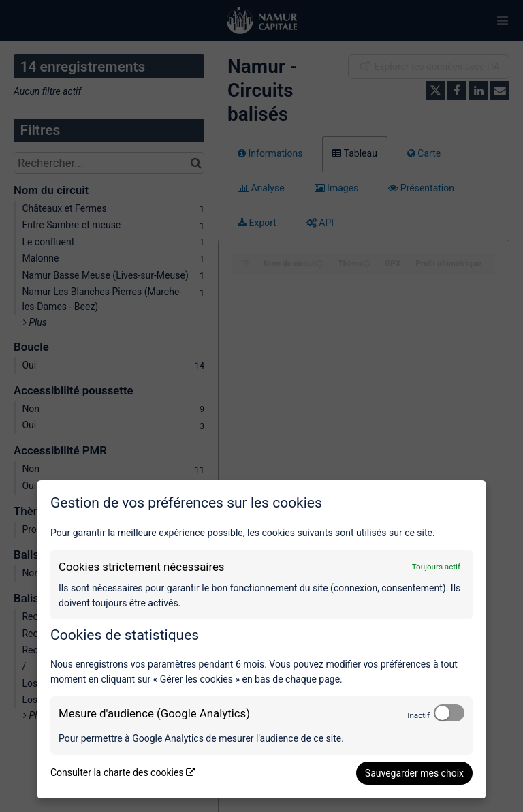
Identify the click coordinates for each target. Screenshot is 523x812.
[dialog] (261, 639)
